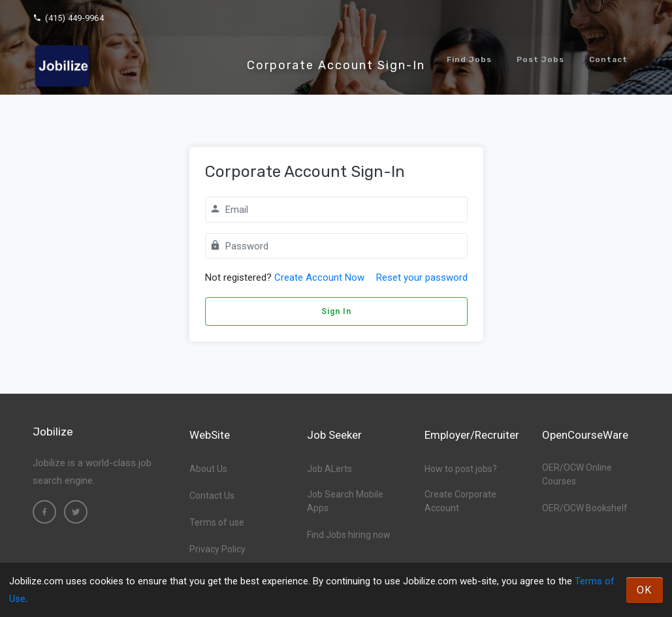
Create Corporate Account (460, 501)
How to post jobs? (461, 469)
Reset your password (422, 277)
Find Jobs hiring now (349, 535)
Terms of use (217, 522)
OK (645, 590)
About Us (208, 469)
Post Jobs (540, 59)
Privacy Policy (217, 549)
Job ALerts (329, 469)
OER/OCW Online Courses (577, 474)
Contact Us (212, 496)
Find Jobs (469, 59)
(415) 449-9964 (68, 18)
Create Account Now (319, 277)
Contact (608, 59)
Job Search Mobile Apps (345, 501)
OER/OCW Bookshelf (585, 508)
